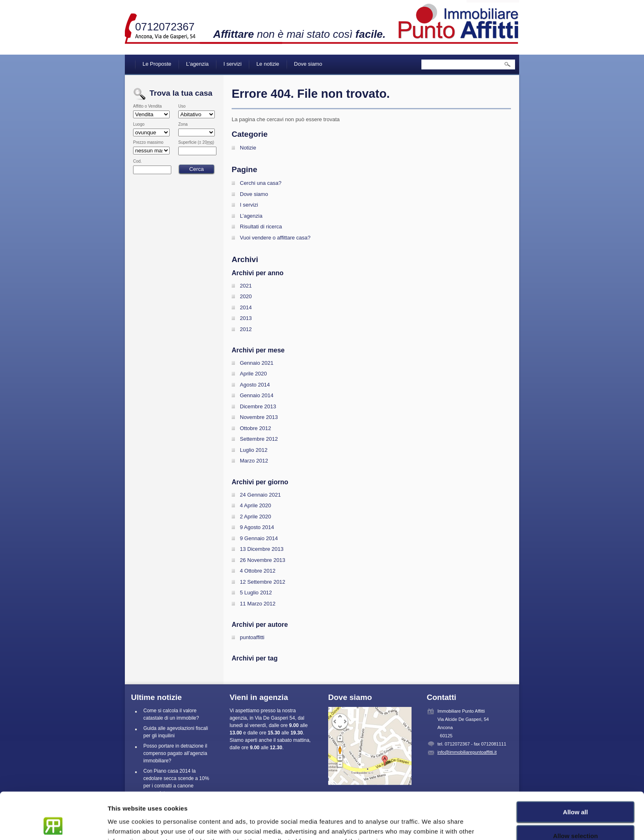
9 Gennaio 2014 (259, 538)
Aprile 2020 (253, 374)
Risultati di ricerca (261, 227)
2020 (246, 296)
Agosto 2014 (255, 385)
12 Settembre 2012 (263, 582)
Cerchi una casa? (261, 183)
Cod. (137, 161)
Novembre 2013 (259, 417)
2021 (246, 286)
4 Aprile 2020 (255, 505)
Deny (576, 816)
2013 (246, 318)
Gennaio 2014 (257, 395)
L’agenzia (197, 64)
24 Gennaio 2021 (260, 495)
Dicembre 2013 (258, 406)
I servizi (232, 64)
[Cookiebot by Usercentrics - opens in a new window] (53, 824)
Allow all (576, 768)
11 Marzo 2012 (258, 604)
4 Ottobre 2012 (258, 571)
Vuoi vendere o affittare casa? (275, 238)
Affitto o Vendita (147, 106)
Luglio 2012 (254, 450)
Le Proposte (157, 64)
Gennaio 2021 (257, 363)
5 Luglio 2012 (256, 593)
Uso (182, 106)
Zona (183, 124)
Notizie (248, 148)
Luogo (139, 124)
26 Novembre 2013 (263, 560)
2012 (246, 329)
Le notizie (268, 64)
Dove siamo (308, 64)
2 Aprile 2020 (255, 517)
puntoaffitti (252, 637)
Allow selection (575, 792)
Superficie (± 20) (196, 143)
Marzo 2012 (254, 461)
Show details (431, 824)
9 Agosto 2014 (257, 527)
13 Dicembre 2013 (262, 549)
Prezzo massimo (148, 143)
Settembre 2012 (259, 439)
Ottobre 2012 (255, 428)
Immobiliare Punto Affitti (459, 21)
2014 (246, 307)
